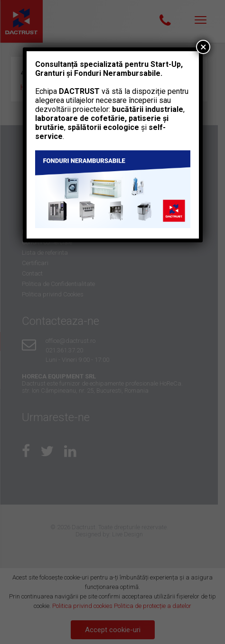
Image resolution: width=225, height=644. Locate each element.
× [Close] (203, 47)
